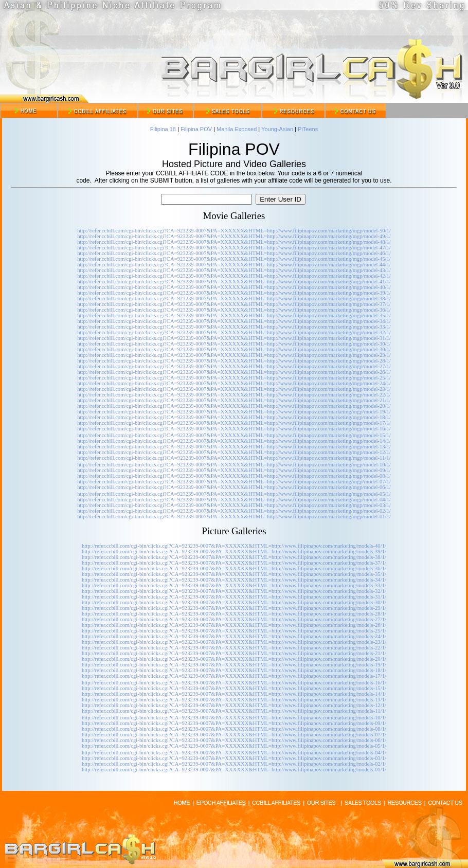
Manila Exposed (237, 129)
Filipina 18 (163, 129)
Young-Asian (277, 129)
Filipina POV (196, 129)
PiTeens (308, 129)
